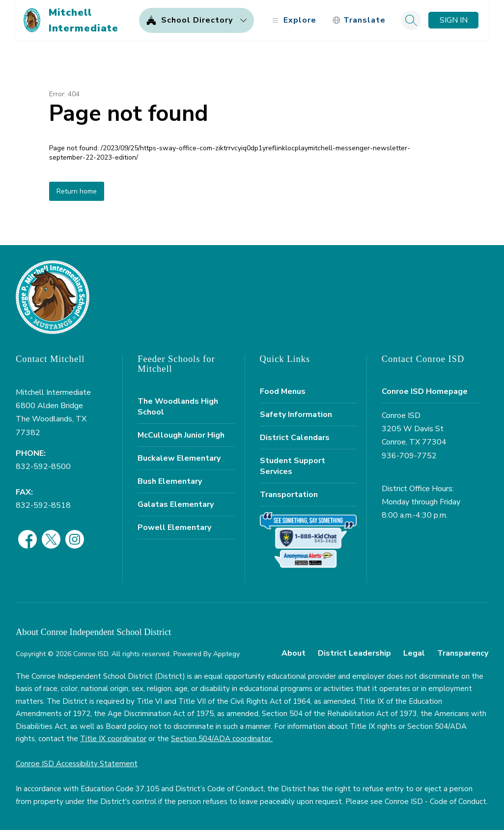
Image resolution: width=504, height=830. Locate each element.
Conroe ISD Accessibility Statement (77, 764)
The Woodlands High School (178, 407)
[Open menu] (293, 20)
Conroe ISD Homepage (425, 391)
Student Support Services (293, 466)
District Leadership (354, 653)
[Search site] (411, 20)
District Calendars (295, 438)
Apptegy (226, 654)
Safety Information (296, 415)
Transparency (463, 653)
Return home (77, 191)
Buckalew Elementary (179, 458)
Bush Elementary (170, 481)
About (294, 653)
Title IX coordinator (113, 739)
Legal (414, 653)
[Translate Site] (359, 20)
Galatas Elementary (176, 504)
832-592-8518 (43, 505)
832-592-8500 (43, 467)
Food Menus (283, 391)
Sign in (454, 20)
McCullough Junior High (181, 435)
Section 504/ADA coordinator (221, 739)
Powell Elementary (174, 527)
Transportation (289, 495)
